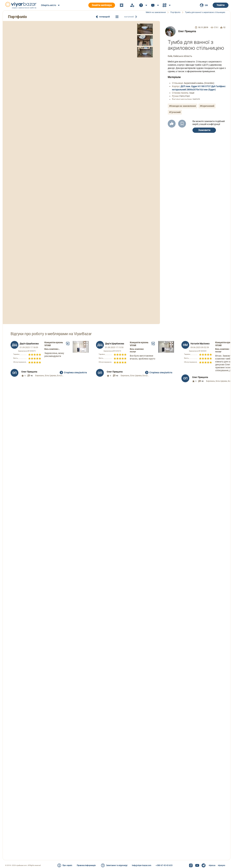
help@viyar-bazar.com (142, 865)
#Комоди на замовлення (182, 106)
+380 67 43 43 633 (164, 865)
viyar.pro (222, 865)
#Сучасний (175, 112)
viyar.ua (212, 865)
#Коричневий (207, 106)
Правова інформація (86, 865)
